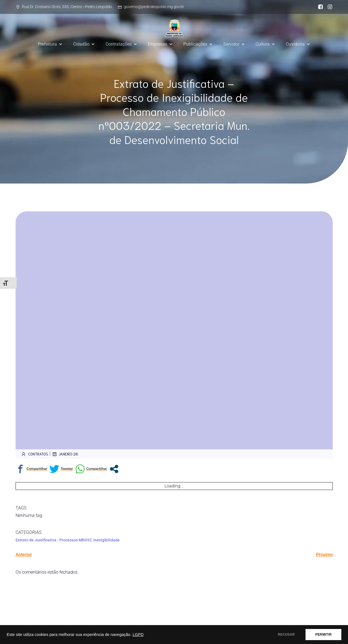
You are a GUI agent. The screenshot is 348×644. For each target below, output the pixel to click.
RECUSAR (286, 635)
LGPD (138, 635)
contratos (35, 454)
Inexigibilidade (107, 540)
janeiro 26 (65, 454)
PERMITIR (323, 635)
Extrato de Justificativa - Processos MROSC (54, 540)
